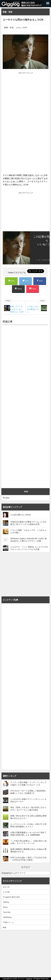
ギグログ (26, 867)
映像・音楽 (9, 28)
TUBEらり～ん (8, 922)
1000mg (6, 902)
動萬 (4, 927)
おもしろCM (22, 28)
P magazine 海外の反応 (11, 897)
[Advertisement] (26, 88)
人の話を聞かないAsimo (21, 515)
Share (40, 281)
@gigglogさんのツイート (14, 873)
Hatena (18, 288)
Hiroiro (5, 907)
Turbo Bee (7, 912)
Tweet (26, 281)
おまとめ (6, 887)
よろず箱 (6, 892)
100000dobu (7, 917)
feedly (11, 281)
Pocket (33, 288)
